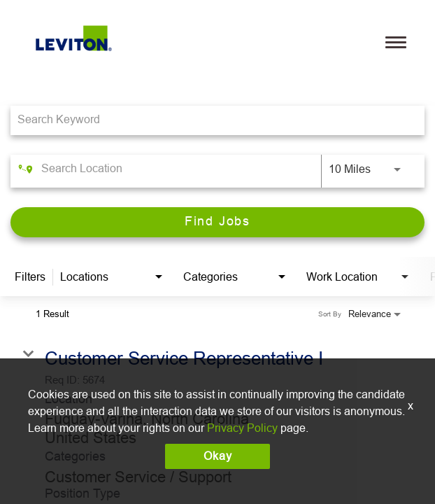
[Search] (217, 222)
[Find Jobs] (217, 222)
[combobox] (211, 120)
